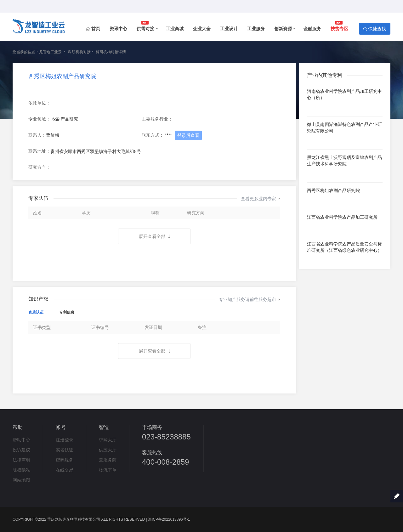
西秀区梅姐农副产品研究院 (62, 76)
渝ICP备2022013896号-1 (169, 519)
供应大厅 (108, 450)
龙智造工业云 (50, 52)
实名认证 (65, 450)
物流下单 (108, 470)
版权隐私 (21, 470)
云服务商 (108, 460)
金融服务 (312, 29)
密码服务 (65, 460)
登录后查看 (188, 135)
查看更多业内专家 (261, 199)
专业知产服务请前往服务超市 (250, 300)
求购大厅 (108, 440)
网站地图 (21, 480)
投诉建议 (21, 450)
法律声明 (21, 460)
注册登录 (65, 440)
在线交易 (65, 470)
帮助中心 (21, 440)
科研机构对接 (79, 52)
